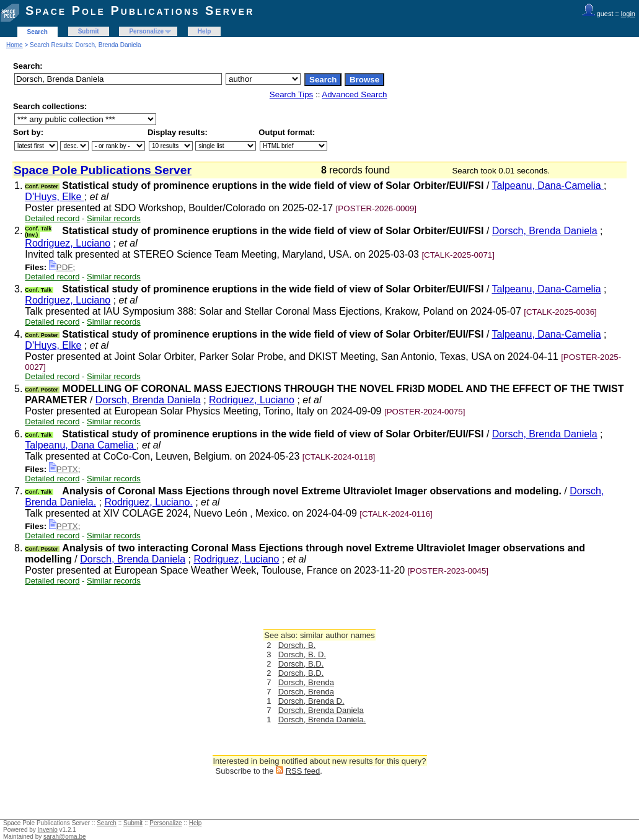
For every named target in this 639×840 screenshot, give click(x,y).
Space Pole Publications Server (140, 11)
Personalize (146, 31)
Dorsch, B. (297, 645)
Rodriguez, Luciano (68, 243)
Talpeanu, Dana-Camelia (548, 186)
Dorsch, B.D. (301, 664)
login (628, 14)
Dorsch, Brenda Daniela (545, 231)
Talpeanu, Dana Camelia (81, 445)
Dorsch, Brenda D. (311, 701)
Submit (89, 31)
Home (15, 45)
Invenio (48, 830)
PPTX (64, 469)
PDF (61, 267)
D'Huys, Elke (55, 197)
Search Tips (291, 94)
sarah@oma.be (65, 837)
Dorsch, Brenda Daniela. (322, 720)
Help (205, 31)
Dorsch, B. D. (302, 654)
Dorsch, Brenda (306, 682)
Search (37, 32)
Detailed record (52, 218)
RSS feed (303, 771)
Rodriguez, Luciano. (148, 502)
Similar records (114, 218)
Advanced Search (354, 94)
